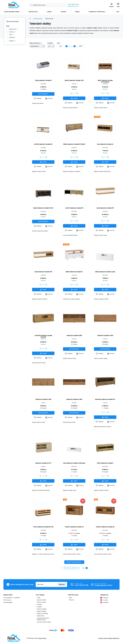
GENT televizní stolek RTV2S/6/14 (105, 81)
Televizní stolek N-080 (74, 399)
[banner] (14, 5)
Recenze (72, 600)
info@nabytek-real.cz (73, 6)
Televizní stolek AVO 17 (43, 463)
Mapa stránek (42, 638)
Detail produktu (43, 94)
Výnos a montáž (41, 602)
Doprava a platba (42, 609)
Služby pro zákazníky (42, 614)
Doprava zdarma (42, 600)
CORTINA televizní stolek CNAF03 (43, 336)
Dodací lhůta (40, 616)
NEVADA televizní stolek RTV (105, 399)
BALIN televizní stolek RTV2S (43, 208)
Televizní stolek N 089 (74, 336)
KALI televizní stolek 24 (105, 144)
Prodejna (39, 607)
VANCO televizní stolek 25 (105, 527)
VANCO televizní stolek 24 (74, 527)
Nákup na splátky (42, 611)
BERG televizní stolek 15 (74, 272)
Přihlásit (62, 584)
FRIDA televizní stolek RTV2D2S (74, 144)
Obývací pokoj (38, 19)
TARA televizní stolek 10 (43, 81)
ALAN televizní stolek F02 (43, 272)
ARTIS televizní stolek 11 (105, 463)
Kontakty (39, 604)
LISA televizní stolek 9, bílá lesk (74, 463)
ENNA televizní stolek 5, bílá (105, 272)
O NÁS (39, 598)
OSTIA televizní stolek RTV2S (43, 527)
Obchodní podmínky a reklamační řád (43, 619)
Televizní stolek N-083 (105, 336)
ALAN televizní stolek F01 (105, 208)
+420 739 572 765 (73, 4)
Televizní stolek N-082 (43, 399)
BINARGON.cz (116, 638)
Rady (71, 598)
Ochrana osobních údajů (44, 622)
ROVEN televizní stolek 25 (43, 144)
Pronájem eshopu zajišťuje (105, 638)
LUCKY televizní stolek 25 (74, 208)
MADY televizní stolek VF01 (74, 81)
